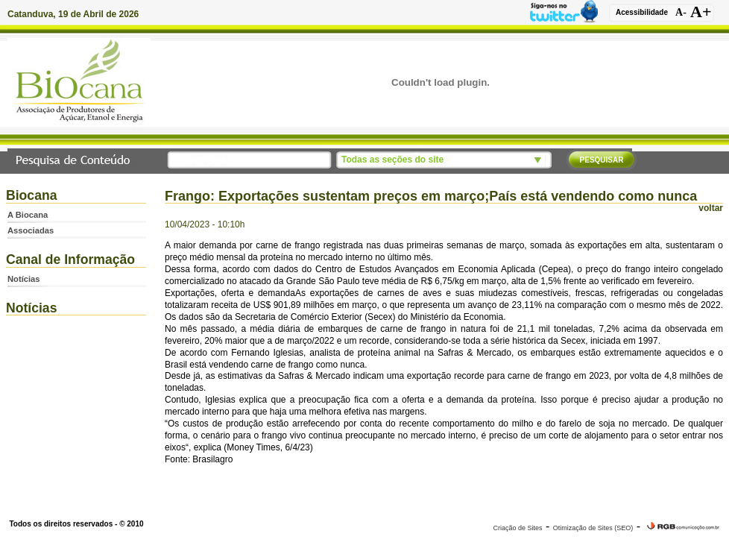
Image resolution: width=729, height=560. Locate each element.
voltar (711, 208)
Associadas (31, 230)
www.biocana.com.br (364, 507)
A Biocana (28, 215)
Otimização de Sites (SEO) (593, 528)
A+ (701, 12)
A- (681, 12)
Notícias (24, 279)
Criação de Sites (517, 528)
